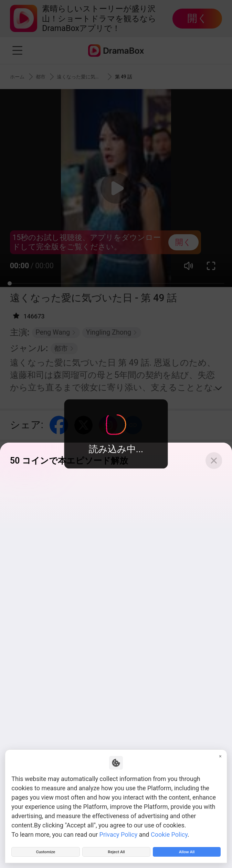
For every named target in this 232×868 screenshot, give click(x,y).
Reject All (116, 850)
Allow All (187, 850)
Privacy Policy (119, 830)
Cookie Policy (169, 830)
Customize (46, 850)
